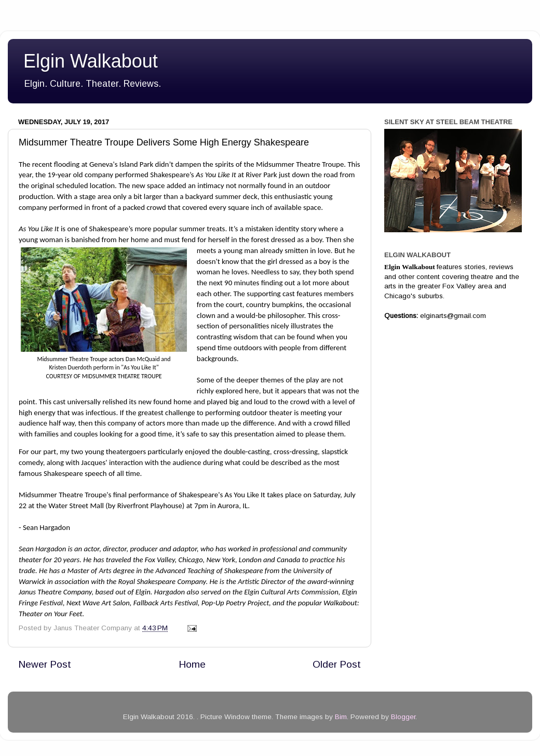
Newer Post (45, 664)
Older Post (337, 664)
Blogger (403, 717)
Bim (341, 717)
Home (192, 664)
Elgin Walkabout (91, 61)
